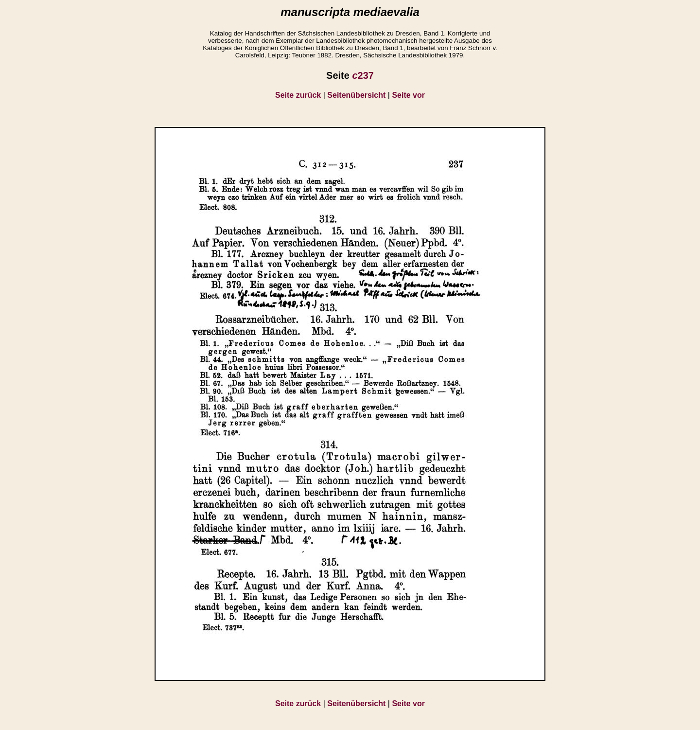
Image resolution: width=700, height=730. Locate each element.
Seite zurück (298, 95)
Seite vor (408, 95)
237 (363, 75)
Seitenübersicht (356, 95)
